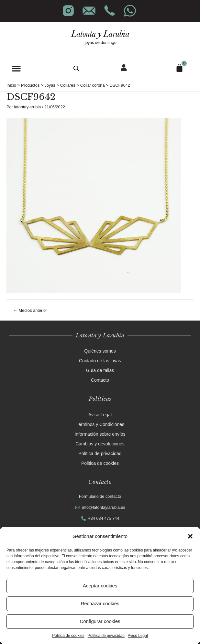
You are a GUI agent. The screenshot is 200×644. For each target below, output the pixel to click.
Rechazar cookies (100, 603)
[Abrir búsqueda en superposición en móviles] (76, 69)
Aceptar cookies (100, 586)
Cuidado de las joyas (100, 361)
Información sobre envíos (100, 434)
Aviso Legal (138, 636)
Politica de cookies (68, 636)
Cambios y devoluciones (100, 444)
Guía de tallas (100, 370)
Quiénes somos (100, 351)
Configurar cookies (100, 621)
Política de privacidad (106, 636)
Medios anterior (30, 310)
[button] (190, 536)
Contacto (100, 380)
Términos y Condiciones (100, 424)
